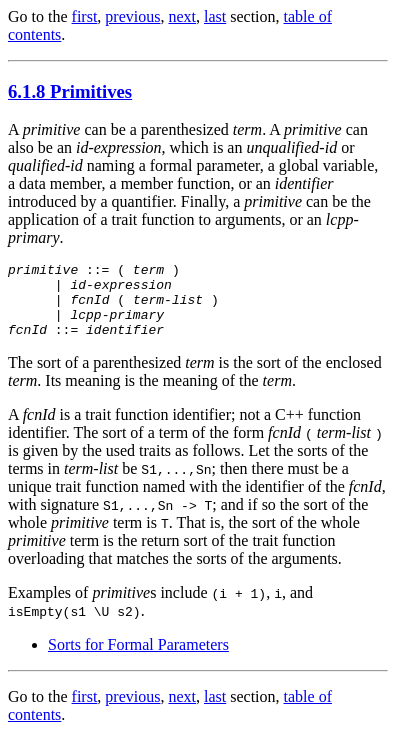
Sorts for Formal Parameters (138, 659)
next (182, 16)
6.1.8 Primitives (70, 91)
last (215, 16)
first (85, 16)
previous (132, 16)
